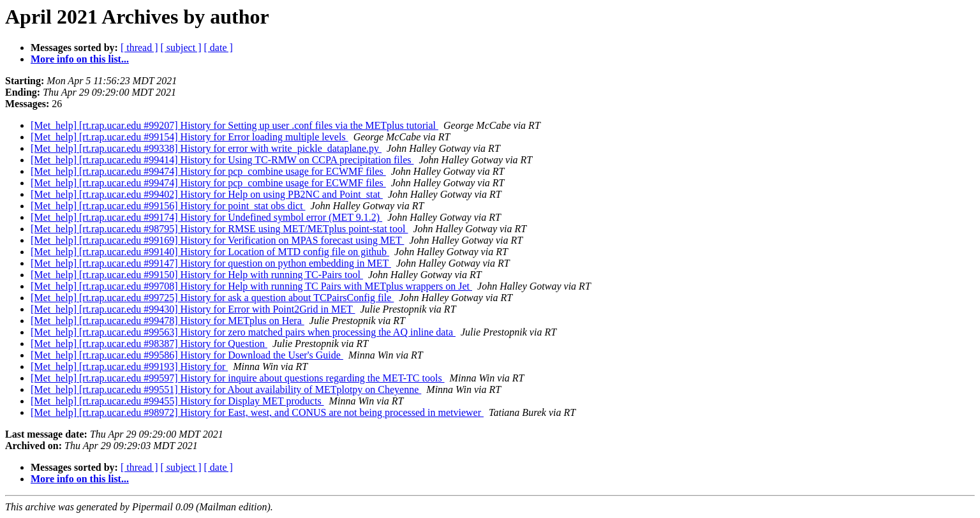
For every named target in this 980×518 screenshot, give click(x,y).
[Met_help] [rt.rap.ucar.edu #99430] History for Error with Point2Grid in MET (193, 309)
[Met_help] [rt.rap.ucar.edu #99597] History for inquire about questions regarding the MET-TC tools (238, 378)
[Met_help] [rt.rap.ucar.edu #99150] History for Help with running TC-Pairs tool (197, 275)
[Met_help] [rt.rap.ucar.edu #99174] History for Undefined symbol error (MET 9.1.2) (206, 217)
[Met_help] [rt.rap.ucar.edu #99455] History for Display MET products (177, 401)
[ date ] (219, 48)
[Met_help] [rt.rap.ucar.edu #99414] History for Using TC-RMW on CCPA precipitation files (222, 160)
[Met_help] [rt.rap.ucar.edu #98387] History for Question (149, 344)
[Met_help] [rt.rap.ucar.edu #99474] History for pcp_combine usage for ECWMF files (208, 171)
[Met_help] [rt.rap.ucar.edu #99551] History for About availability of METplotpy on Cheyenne (226, 389)
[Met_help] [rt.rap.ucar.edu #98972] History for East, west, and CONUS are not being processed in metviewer (257, 412)
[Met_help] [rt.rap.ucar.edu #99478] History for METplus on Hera (167, 321)
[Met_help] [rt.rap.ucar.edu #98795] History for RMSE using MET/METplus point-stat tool (219, 229)
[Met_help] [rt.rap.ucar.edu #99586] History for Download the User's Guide (187, 355)
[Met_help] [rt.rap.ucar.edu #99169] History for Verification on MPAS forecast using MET (217, 240)
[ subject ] (181, 48)
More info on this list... (80, 59)
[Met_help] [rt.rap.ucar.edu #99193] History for (129, 366)
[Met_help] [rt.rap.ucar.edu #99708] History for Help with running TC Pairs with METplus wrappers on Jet (251, 286)
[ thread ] (139, 48)
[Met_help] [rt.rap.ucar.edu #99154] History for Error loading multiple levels (189, 137)
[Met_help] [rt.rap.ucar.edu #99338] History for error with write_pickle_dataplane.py (206, 148)
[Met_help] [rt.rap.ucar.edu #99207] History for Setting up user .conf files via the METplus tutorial (234, 125)
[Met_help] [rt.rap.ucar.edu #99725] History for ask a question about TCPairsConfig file (212, 298)
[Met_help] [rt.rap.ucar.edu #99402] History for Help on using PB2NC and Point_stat (207, 194)
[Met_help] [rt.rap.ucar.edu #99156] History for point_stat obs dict (168, 206)
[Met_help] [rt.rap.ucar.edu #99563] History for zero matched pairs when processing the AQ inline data (243, 332)
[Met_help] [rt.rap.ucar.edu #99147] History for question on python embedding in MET (211, 263)
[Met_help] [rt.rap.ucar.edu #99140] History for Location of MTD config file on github (210, 252)
